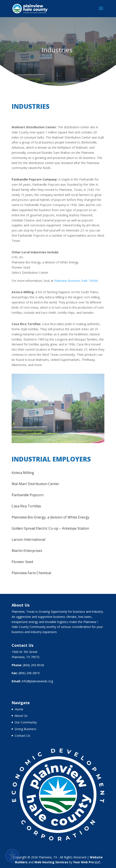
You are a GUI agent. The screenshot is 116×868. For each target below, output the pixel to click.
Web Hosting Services (51, 862)
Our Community (26, 722)
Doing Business (26, 729)
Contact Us (22, 736)
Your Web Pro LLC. (87, 862)
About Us (21, 716)
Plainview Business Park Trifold (76, 281)
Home (19, 709)
